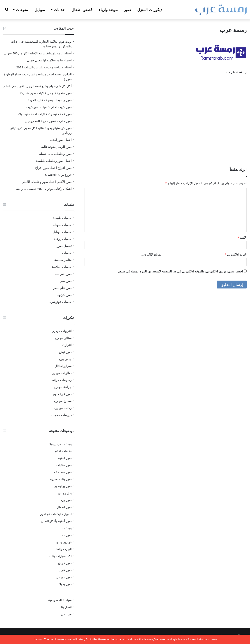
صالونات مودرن (61, 373)
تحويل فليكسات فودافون (56, 514)
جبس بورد (65, 359)
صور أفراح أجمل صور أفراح (53, 168)
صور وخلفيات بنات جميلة (55, 154)
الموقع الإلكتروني (152, 255)
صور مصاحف (63, 472)
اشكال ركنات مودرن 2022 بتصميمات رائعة (44, 189)
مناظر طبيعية (63, 260)
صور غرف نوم (62, 394)
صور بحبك (65, 584)
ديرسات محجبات (61, 415)
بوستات (67, 528)
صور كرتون (64, 295)
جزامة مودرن (63, 387)
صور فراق (65, 563)
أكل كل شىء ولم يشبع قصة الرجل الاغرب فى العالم (37, 86)
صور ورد (66, 500)
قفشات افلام (63, 451)
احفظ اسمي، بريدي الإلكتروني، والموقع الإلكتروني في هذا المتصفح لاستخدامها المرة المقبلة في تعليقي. (180, 271)
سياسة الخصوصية (60, 600)
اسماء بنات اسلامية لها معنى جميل (49, 60)
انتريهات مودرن (62, 331)
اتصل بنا (66, 607)
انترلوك (67, 345)
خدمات (59, 10)
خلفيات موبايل (62, 232)
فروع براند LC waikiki (57, 175)
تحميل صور (64, 246)
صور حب (66, 535)
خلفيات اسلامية (61, 267)
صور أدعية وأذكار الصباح (56, 521)
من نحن (66, 614)
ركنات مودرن (63, 408)
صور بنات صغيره (61, 479)
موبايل (40, 10)
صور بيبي (65, 281)
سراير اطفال (63, 366)
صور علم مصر (62, 288)
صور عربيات (64, 570)
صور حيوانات (63, 274)
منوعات (22, 10)
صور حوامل (64, 577)
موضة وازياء (108, 10)
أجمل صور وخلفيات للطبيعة (54, 161)
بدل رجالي (65, 493)
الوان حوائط (64, 549)
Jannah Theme (43, 639)
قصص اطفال (82, 10)
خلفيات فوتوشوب (60, 302)
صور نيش (65, 352)
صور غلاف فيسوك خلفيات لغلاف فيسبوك (45, 114)
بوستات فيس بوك (60, 444)
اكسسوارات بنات (60, 556)
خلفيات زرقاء (63, 239)
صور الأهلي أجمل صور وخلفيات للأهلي (47, 182)
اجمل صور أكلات (61, 140)
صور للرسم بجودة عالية (56, 147)
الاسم (242, 238)
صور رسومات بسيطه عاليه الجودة (50, 100)
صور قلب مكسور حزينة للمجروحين (48, 121)
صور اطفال (64, 507)
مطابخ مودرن (63, 401)
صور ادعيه (65, 458)
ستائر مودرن (63, 338)
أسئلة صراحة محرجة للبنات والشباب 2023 (44, 67)
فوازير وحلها (63, 542)
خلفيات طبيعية (62, 218)
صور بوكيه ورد (62, 486)
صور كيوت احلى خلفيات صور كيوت (49, 107)
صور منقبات (64, 465)
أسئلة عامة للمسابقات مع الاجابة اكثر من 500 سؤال (38, 53)
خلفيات (67, 253)
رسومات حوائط (61, 380)
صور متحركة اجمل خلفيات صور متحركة (46, 93)
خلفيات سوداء (62, 225)
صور (127, 10)
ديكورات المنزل (150, 10)
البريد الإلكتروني (236, 255)
